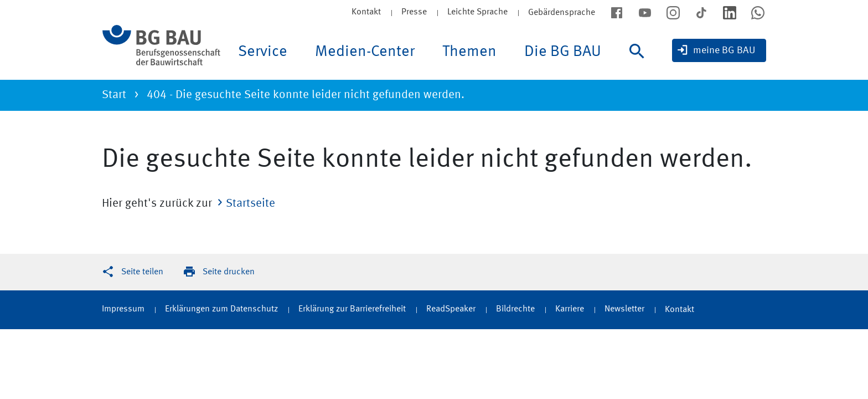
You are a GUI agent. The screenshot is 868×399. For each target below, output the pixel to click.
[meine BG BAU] (719, 50)
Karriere (570, 309)
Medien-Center (365, 52)
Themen (469, 52)
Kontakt (366, 12)
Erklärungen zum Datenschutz (221, 309)
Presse (414, 12)
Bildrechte (515, 309)
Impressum (123, 309)
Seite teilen (142, 272)
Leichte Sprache (477, 12)
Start (114, 95)
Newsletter (624, 309)
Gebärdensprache (562, 13)
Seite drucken (229, 272)
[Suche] (640, 62)
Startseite (250, 204)
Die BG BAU (563, 52)
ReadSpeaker (451, 309)
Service (263, 52)
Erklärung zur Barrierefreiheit (352, 309)
